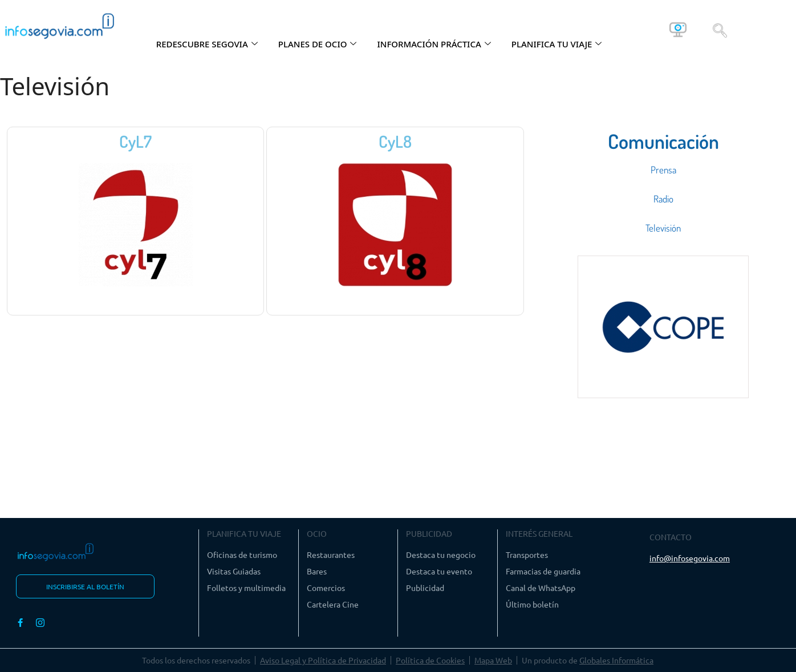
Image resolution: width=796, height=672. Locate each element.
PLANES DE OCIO (318, 44)
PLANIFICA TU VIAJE (557, 44)
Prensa (663, 170)
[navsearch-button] (720, 30)
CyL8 (395, 141)
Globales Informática (616, 660)
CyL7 (135, 141)
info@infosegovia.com (690, 558)
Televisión (663, 228)
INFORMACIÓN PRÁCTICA (434, 44)
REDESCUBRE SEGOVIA (207, 44)
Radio (663, 199)
